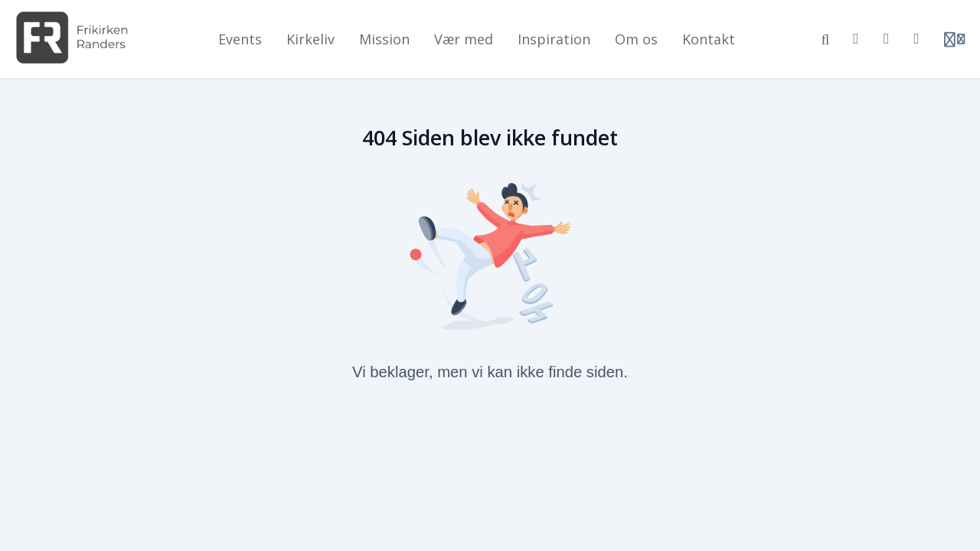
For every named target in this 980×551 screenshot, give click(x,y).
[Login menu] (954, 39)
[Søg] (825, 39)
